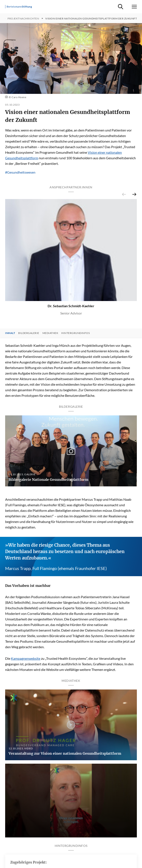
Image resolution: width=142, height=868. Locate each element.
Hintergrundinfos (76, 333)
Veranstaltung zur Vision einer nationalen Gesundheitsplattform (65, 753)
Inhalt (10, 333)
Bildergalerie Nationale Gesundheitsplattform (48, 480)
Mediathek (50, 333)
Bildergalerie (29, 333)
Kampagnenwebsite (26, 658)
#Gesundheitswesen (20, 172)
